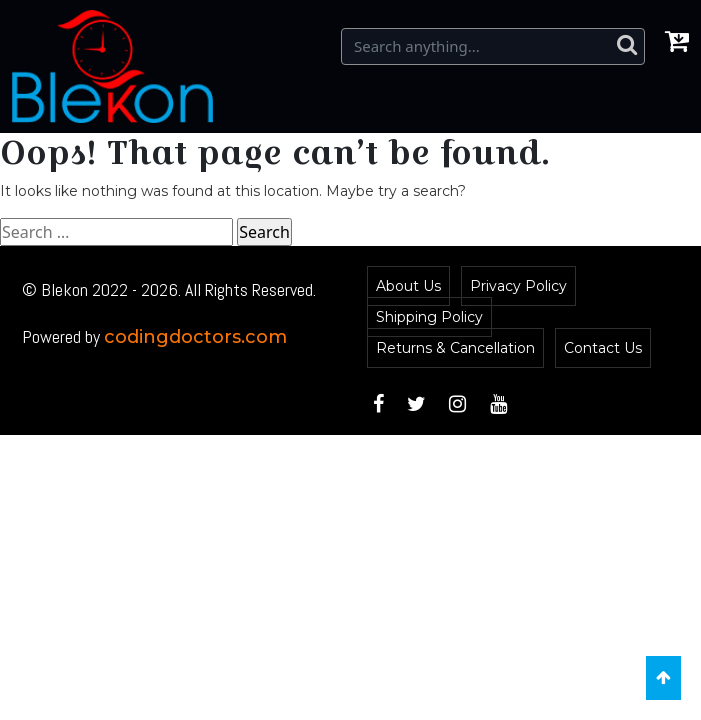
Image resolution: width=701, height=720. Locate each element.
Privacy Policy (518, 286)
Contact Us (603, 348)
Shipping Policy (429, 317)
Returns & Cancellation (455, 348)
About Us (408, 286)
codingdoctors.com (195, 337)
